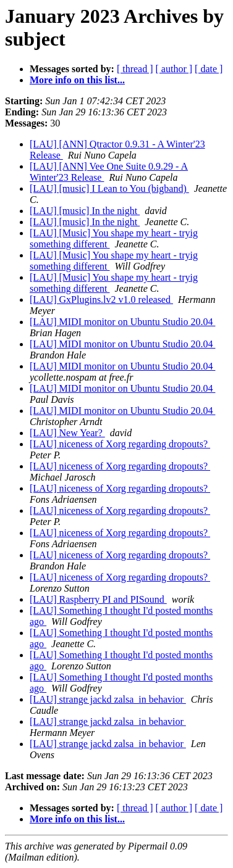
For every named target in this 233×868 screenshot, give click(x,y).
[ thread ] (135, 69)
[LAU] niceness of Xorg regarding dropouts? (120, 444)
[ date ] (209, 69)
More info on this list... (77, 80)
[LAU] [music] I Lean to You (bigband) (109, 188)
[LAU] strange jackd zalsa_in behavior (108, 699)
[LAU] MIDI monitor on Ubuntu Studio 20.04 (122, 322)
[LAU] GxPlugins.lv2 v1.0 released (101, 300)
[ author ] (174, 69)
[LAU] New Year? (67, 433)
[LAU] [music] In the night (85, 211)
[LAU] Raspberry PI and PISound (98, 599)
